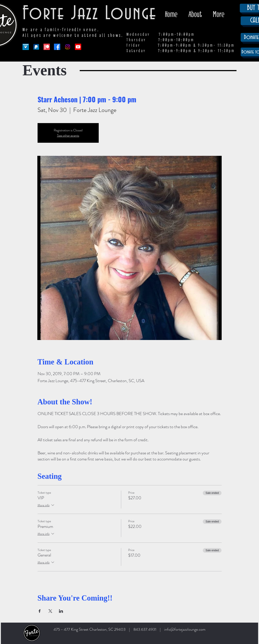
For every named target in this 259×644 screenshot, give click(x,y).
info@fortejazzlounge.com (185, 629)
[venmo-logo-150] (26, 47)
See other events (68, 135)
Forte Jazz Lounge (90, 14)
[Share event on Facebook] (40, 611)
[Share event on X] (50, 611)
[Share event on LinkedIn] (61, 611)
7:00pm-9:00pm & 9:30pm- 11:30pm (197, 51)
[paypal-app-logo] (36, 47)
